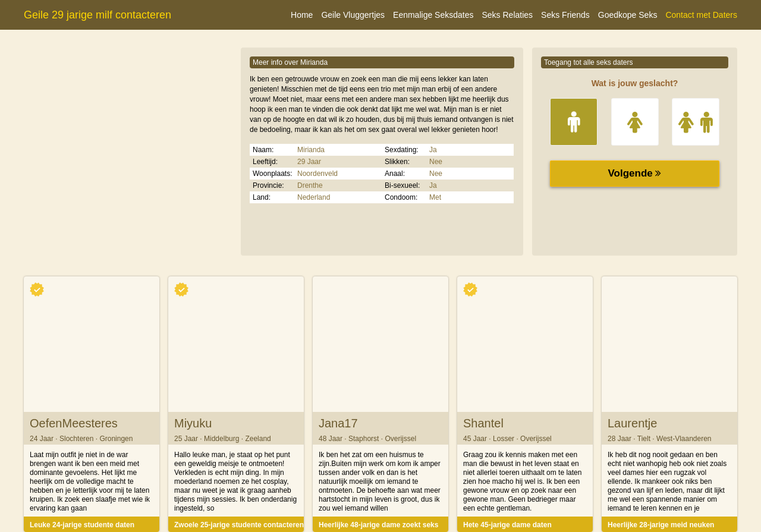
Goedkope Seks (628, 15)
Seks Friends (565, 15)
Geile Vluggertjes (353, 15)
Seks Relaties (507, 15)
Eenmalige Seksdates (433, 15)
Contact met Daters (701, 15)
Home (302, 15)
